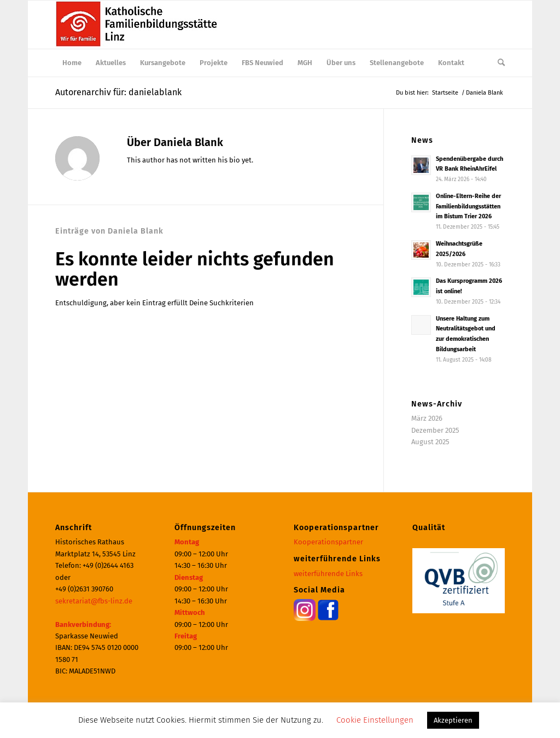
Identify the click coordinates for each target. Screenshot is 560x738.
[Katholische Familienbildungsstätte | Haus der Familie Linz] (137, 25)
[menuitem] (72, 63)
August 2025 (430, 442)
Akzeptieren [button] (453, 720)
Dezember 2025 (435, 430)
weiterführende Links (328, 574)
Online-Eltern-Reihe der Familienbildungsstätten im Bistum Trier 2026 (468, 207)
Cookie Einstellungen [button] (375, 720)
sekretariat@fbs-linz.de (94, 601)
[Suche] (498, 63)
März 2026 (427, 418)
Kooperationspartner (328, 542)
